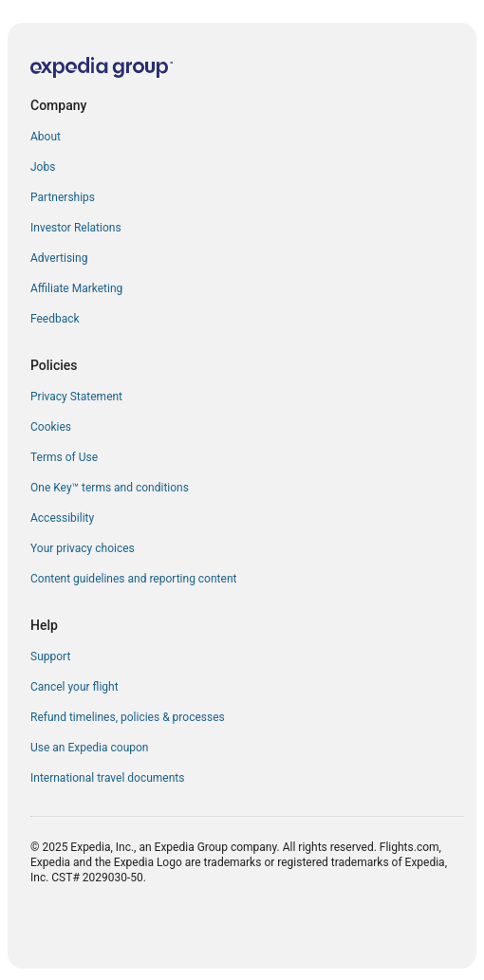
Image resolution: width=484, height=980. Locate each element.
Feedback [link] (55, 319)
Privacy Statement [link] (76, 397)
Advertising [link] (59, 258)
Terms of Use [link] (64, 457)
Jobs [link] (43, 167)
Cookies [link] (51, 427)
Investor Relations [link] (76, 228)
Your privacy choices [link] (83, 548)
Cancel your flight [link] (74, 687)
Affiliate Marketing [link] (76, 288)
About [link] (46, 137)
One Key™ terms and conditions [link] (110, 488)
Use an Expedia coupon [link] (89, 748)
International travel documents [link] (107, 778)
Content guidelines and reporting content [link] (133, 579)
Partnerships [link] (63, 197)
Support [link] (50, 656)
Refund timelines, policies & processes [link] (128, 717)
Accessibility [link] (62, 518)
